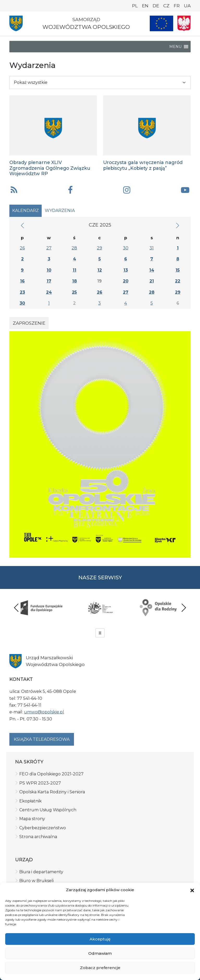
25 (74, 292)
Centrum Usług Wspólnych (48, 810)
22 (178, 281)
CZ (166, 6)
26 (22, 248)
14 (152, 270)
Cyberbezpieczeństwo (43, 828)
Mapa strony (32, 819)
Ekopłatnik (30, 801)
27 (49, 248)
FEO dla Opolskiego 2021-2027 (51, 774)
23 (22, 292)
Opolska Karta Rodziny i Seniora (52, 792)
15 (178, 270)
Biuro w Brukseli (36, 881)
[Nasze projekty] (161, 23)
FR (177, 6)
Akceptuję (100, 939)
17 (49, 281)
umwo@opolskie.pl (44, 712)
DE (156, 6)
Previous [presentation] (16, 608)
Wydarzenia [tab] (60, 211)
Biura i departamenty (41, 872)
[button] (192, 890)
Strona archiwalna (38, 837)
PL (135, 6)
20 (126, 281)
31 (152, 248)
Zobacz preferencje (100, 968)
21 (152, 281)
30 (126, 248)
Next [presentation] (184, 608)
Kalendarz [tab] (26, 211)
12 (100, 270)
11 (74, 270)
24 (49, 292)
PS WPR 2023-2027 (40, 783)
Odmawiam (100, 953)
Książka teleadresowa (42, 739)
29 (99, 248)
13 (126, 270)
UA (187, 6)
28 (74, 248)
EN (145, 6)
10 (49, 270)
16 (22, 281)
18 (74, 281)
